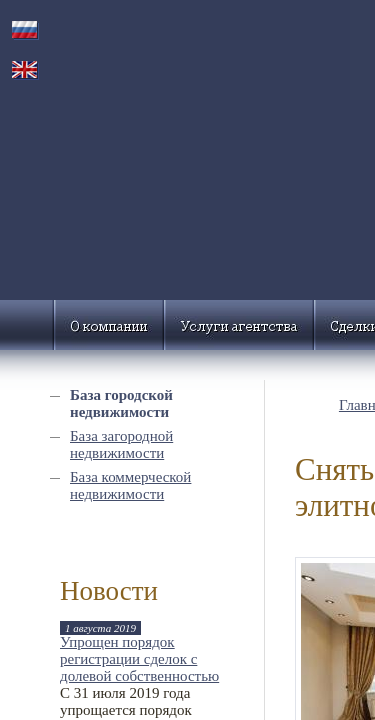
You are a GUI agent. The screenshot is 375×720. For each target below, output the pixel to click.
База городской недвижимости (121, 403)
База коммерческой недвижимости (130, 485)
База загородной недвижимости (121, 444)
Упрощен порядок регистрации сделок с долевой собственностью (139, 659)
